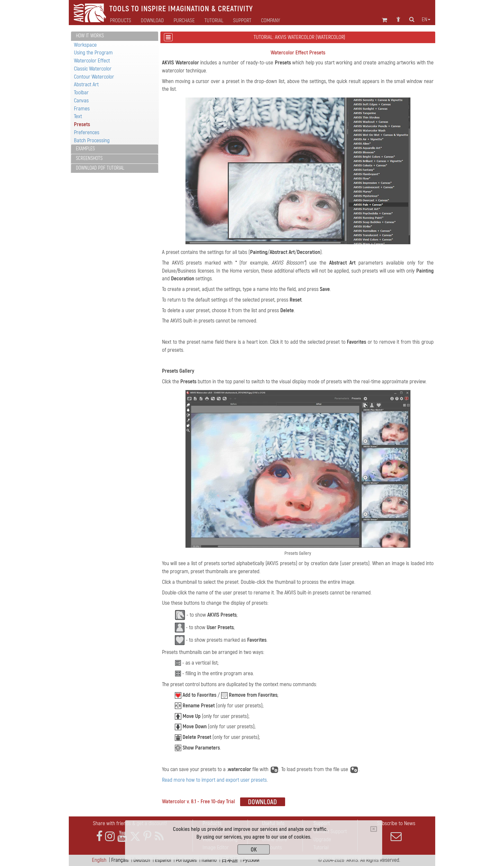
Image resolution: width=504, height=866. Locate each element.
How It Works (90, 36)
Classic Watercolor (93, 69)
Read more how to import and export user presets (214, 780)
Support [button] (242, 21)
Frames (82, 109)
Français (120, 860)
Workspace (85, 45)
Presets (82, 124)
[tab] (115, 36)
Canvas (81, 101)
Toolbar (81, 93)
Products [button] (121, 21)
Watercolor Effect (92, 61)
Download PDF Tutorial (100, 168)
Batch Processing (92, 140)
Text (78, 116)
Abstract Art (86, 84)
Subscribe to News (396, 831)
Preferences (87, 132)
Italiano (209, 860)
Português (186, 860)
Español (163, 860)
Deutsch (142, 860)
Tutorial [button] (214, 21)
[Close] (374, 829)
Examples (85, 149)
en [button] (426, 20)
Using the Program (93, 53)
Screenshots (89, 158)
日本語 (230, 860)
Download (152, 21)
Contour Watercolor (94, 77)
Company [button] (270, 21)
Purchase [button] (184, 21)
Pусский (251, 860)
